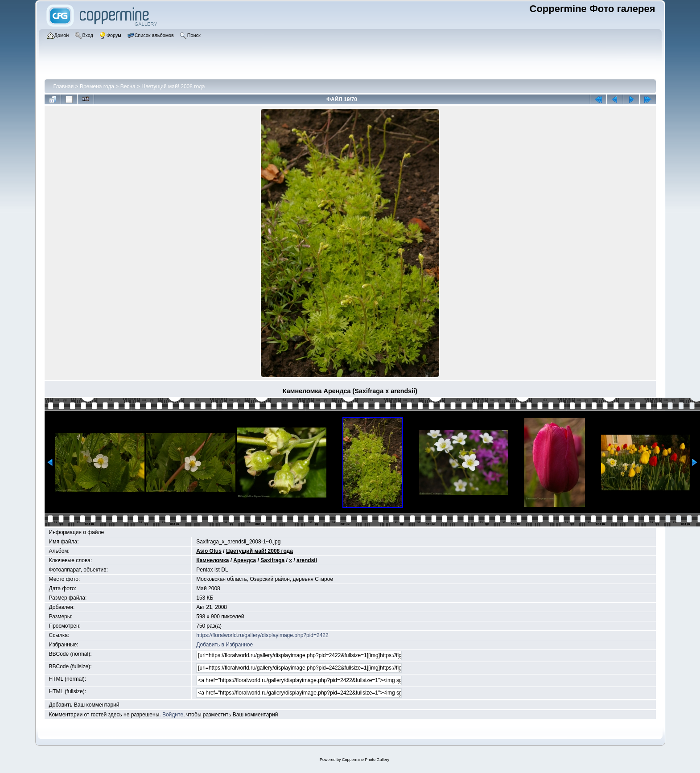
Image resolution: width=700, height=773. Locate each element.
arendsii (307, 560)
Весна (128, 86)
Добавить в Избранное (224, 645)
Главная (64, 86)
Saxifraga (272, 560)
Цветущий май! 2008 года (173, 86)
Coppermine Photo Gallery (366, 760)
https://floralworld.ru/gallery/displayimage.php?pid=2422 (262, 635)
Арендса (245, 560)
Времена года (97, 86)
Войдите (173, 715)
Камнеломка (212, 560)
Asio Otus (209, 551)
